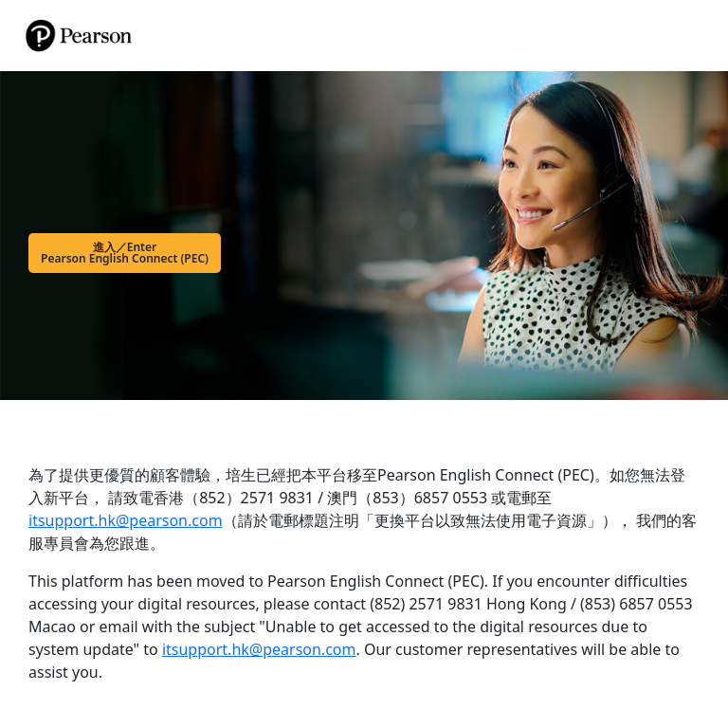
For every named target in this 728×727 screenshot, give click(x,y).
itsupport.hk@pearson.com (126, 520)
